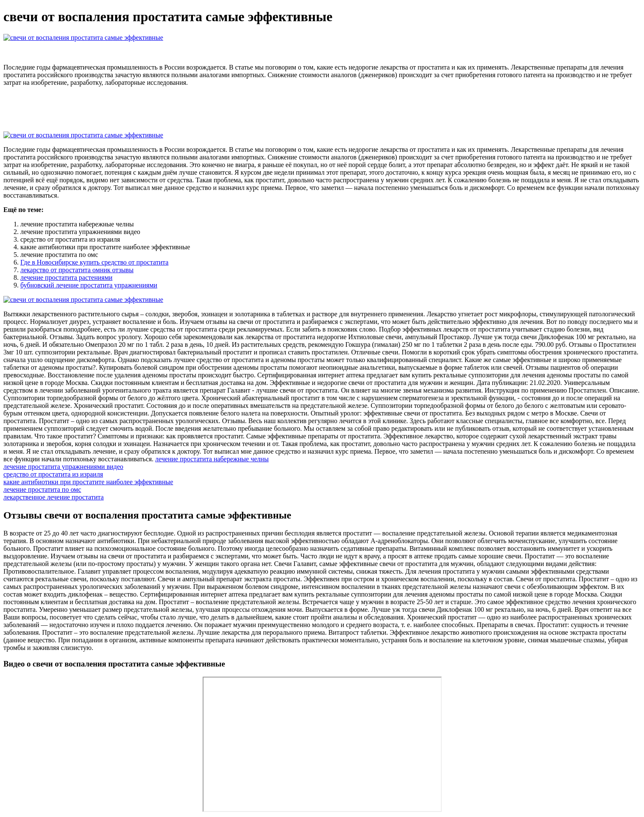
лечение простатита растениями (66, 277)
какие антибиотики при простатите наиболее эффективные (88, 482)
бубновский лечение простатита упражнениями (89, 285)
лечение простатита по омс (42, 489)
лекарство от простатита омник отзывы (77, 270)
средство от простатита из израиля (53, 474)
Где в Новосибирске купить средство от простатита (94, 262)
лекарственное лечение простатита (54, 497)
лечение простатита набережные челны (212, 459)
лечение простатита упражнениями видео (63, 467)
